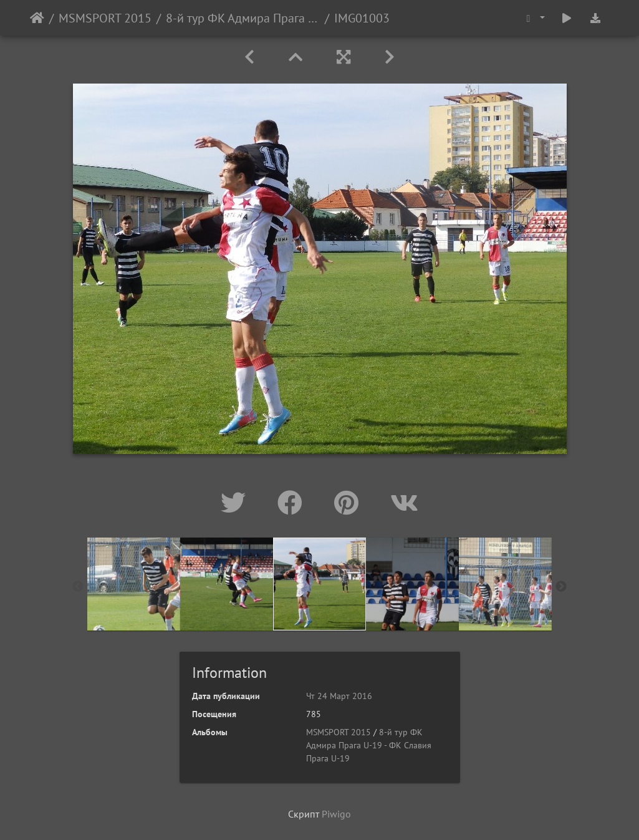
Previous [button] (78, 587)
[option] (134, 584)
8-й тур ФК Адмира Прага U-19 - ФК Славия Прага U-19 (243, 18)
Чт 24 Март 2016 (339, 696)
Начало (37, 18)
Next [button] (561, 587)
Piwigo (336, 814)
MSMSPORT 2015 (105, 18)
